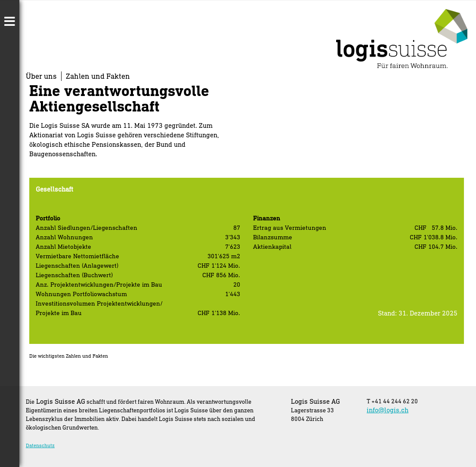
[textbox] (102, 308)
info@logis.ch (388, 410)
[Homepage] (402, 65)
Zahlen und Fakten (98, 76)
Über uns (41, 76)
